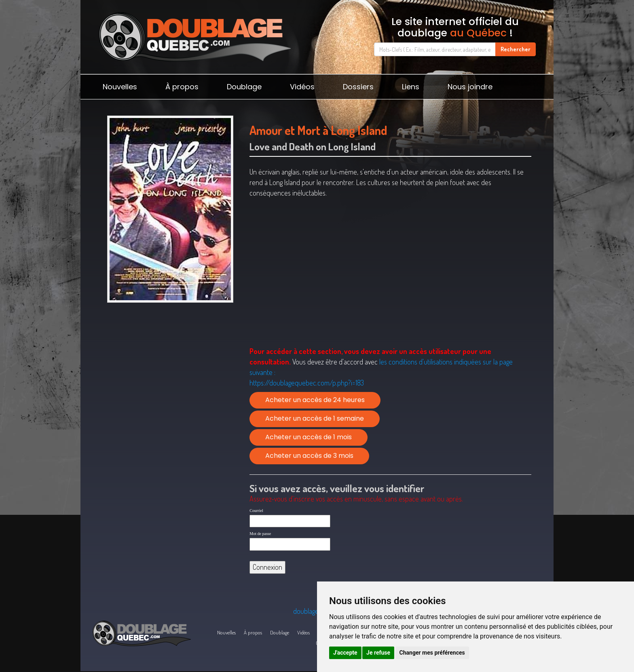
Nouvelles (120, 87)
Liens (411, 87)
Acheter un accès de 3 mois (309, 456)
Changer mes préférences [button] (432, 653)
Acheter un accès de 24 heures (315, 400)
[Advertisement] (170, 369)
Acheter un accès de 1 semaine (315, 418)
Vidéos (302, 87)
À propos (182, 87)
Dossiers (358, 87)
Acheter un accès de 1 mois (309, 437)
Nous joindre (470, 87)
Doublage (244, 87)
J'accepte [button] (345, 653)
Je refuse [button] (378, 653)
